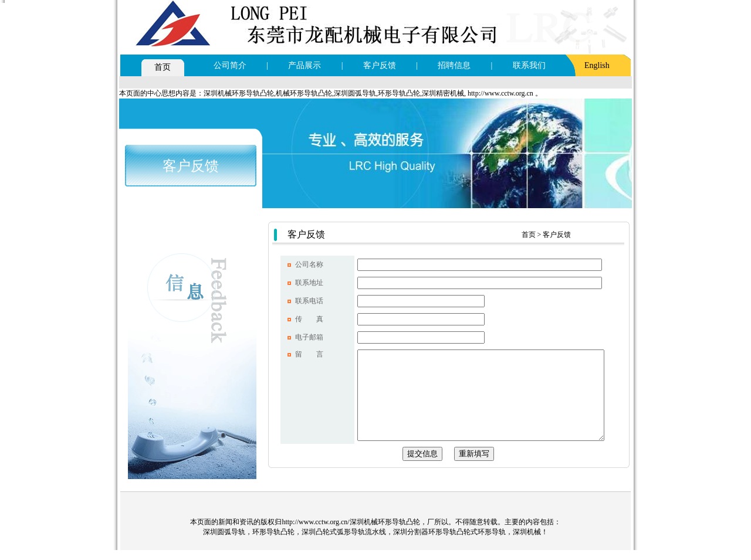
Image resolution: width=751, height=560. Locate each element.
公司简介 (230, 65)
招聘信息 (454, 65)
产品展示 (305, 65)
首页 (163, 67)
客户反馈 (380, 65)
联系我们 (529, 65)
